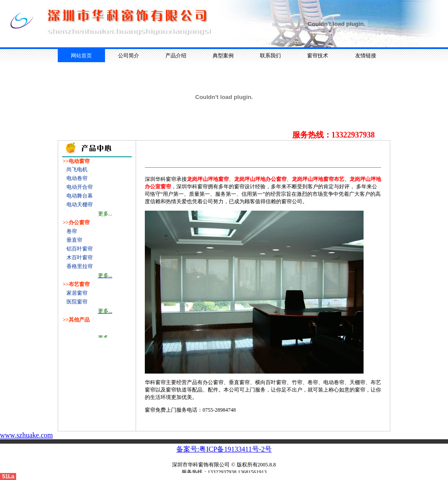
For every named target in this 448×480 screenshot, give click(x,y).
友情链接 (366, 56)
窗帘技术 (318, 56)
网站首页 (81, 56)
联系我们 (270, 56)
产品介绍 (176, 56)
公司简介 (129, 56)
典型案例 (223, 56)
